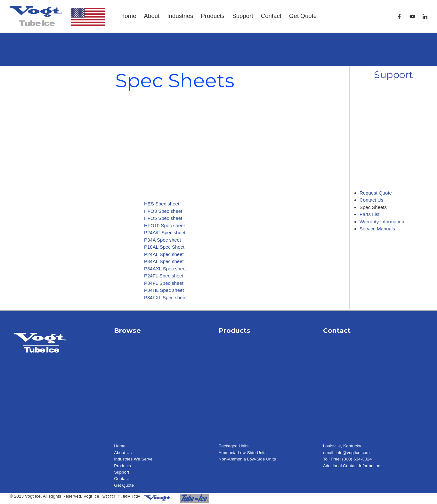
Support (243, 16)
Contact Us (371, 200)
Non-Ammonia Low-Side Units (248, 459)
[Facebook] (399, 16)
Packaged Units (234, 446)
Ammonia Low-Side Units (243, 453)
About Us (123, 453)
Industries (180, 16)
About (152, 16)
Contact (271, 16)
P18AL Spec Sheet (164, 247)
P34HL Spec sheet (164, 290)
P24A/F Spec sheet (165, 232)
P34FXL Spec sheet (165, 297)
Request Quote (376, 193)
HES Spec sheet (162, 204)
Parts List (370, 214)
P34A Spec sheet (162, 240)
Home (128, 16)
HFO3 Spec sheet (163, 211)
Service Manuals (377, 229)
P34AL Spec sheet (164, 261)
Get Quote (303, 16)
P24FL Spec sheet (164, 276)
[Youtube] (412, 16)
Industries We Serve (134, 459)
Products (213, 16)
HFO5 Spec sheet (163, 218)
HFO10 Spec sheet (165, 225)
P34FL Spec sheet (164, 283)
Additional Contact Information (352, 466)
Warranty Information (382, 222)
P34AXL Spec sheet (166, 269)
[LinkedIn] (425, 16)
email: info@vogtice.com (347, 453)
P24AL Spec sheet (164, 254)
